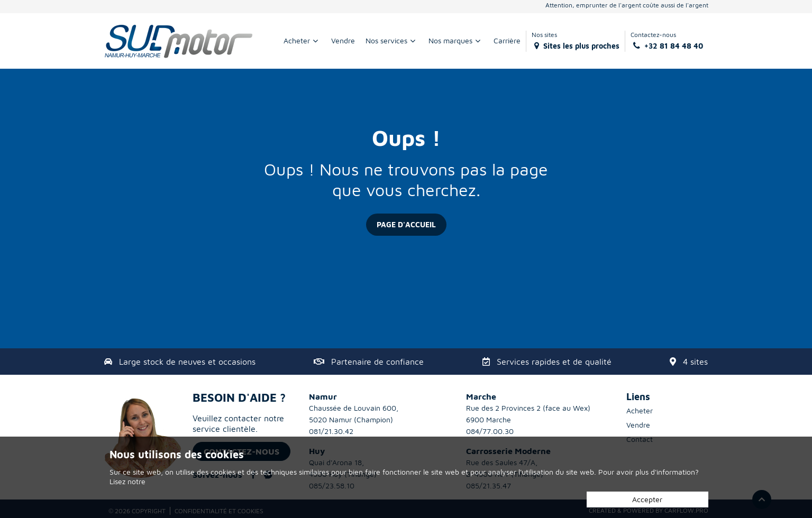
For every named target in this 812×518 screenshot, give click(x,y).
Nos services (392, 41)
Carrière (507, 40)
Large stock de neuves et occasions (187, 362)
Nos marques (456, 41)
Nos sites (576, 40)
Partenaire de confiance (377, 362)
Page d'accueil (406, 224)
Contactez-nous (667, 40)
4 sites (695, 362)
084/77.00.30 (490, 431)
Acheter (302, 41)
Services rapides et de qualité (554, 362)
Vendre (343, 40)
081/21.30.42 (331, 431)
